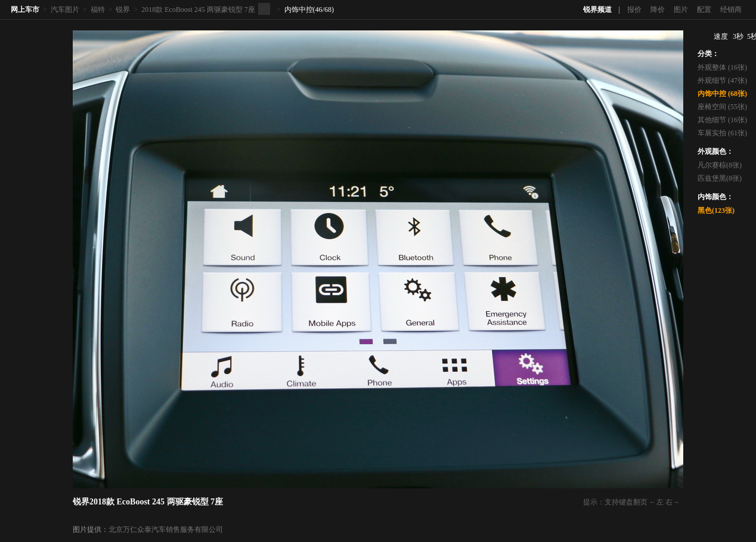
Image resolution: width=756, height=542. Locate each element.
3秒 (738, 36)
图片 (681, 10)
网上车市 (25, 10)
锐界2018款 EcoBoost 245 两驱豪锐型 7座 (148, 502)
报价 (634, 10)
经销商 (731, 10)
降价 (658, 10)
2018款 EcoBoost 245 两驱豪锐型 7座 (198, 10)
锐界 (123, 10)
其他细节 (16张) (722, 120)
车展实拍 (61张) (722, 133)
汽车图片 (65, 10)
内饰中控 (299, 10)
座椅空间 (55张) (722, 107)
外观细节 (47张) (722, 80)
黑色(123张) (716, 210)
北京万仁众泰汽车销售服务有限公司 (166, 529)
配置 (704, 10)
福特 (98, 10)
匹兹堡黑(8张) (720, 178)
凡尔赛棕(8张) (720, 165)
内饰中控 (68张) (722, 94)
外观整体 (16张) (722, 67)
